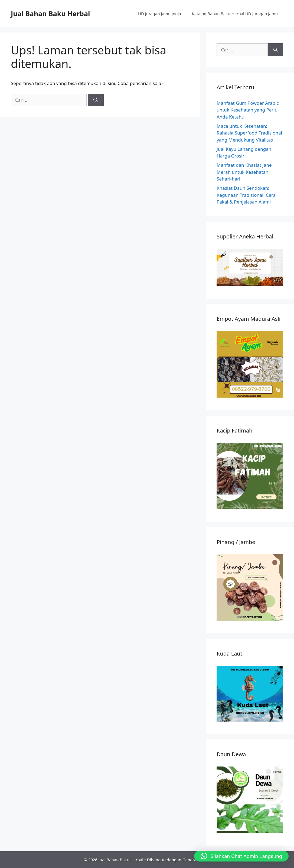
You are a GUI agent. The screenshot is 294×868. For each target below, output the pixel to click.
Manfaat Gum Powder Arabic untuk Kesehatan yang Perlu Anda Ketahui (248, 110)
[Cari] (96, 100)
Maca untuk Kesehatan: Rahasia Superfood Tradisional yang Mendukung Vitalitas (249, 133)
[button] (241, 856)
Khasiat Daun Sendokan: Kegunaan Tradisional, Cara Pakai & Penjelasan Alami (246, 195)
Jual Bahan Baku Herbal (50, 14)
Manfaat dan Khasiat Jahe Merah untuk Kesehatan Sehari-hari (244, 172)
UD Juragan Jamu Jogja (160, 14)
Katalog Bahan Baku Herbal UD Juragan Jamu (235, 14)
